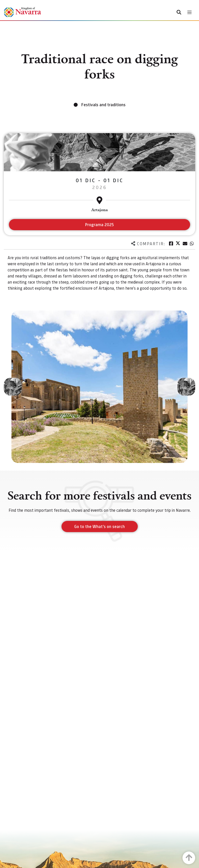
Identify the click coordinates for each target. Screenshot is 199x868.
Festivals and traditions (103, 105)
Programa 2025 (99, 224)
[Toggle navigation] (189, 12)
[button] (13, 387)
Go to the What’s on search (99, 526)
